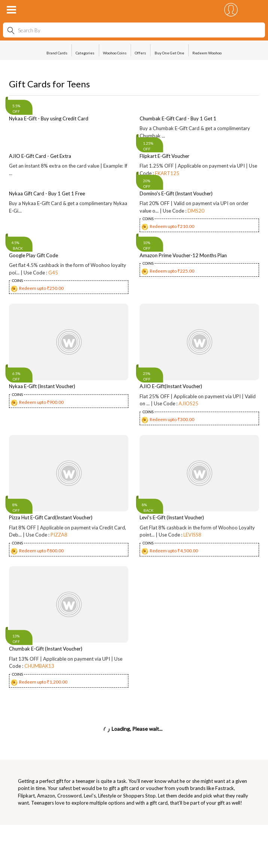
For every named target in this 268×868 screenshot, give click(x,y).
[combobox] (134, 30)
